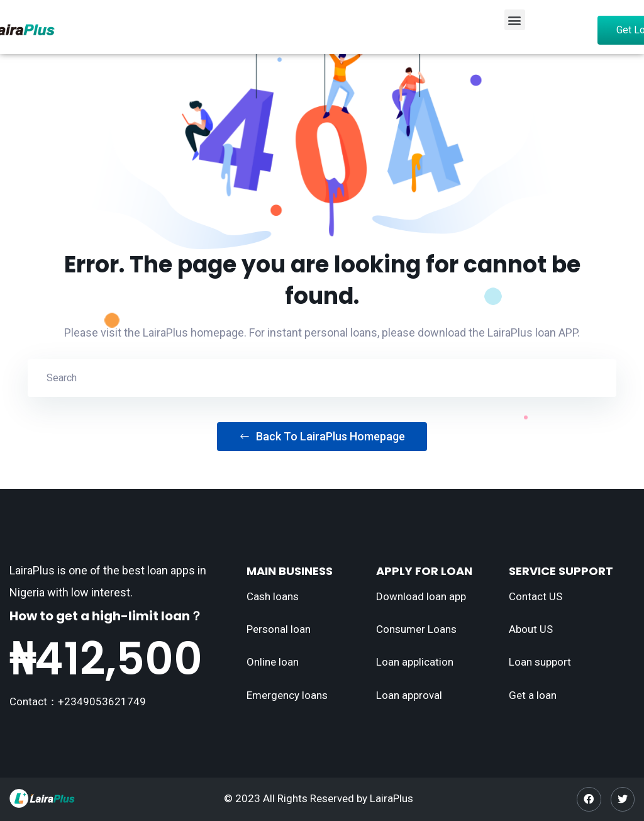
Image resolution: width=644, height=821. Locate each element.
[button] (515, 20)
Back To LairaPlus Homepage (322, 436)
